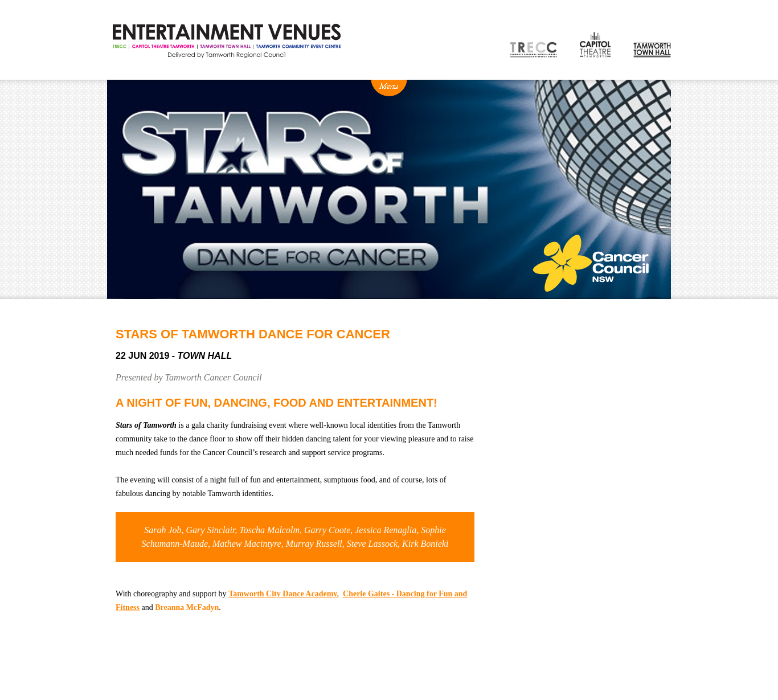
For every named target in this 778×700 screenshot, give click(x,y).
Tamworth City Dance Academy (282, 594)
